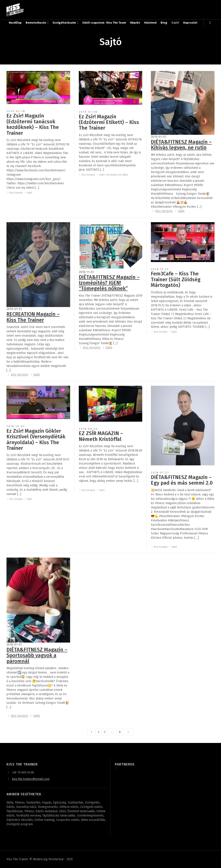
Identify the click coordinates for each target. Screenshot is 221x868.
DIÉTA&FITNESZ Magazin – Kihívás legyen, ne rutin (181, 145)
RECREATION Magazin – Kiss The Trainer (33, 317)
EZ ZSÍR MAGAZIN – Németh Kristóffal (101, 436)
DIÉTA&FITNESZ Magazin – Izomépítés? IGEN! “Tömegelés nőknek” (109, 283)
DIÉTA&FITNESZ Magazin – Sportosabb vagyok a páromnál (37, 655)
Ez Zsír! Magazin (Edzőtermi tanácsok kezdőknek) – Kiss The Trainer (33, 124)
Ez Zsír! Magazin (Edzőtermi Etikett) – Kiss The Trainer (109, 122)
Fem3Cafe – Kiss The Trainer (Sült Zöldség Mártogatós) (176, 279)
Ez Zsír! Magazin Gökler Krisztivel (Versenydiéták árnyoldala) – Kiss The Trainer (36, 440)
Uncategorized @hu (117, 175)
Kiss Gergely (16, 193)
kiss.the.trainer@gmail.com (31, 779)
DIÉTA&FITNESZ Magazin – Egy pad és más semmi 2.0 (182, 480)
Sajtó (30, 193)
